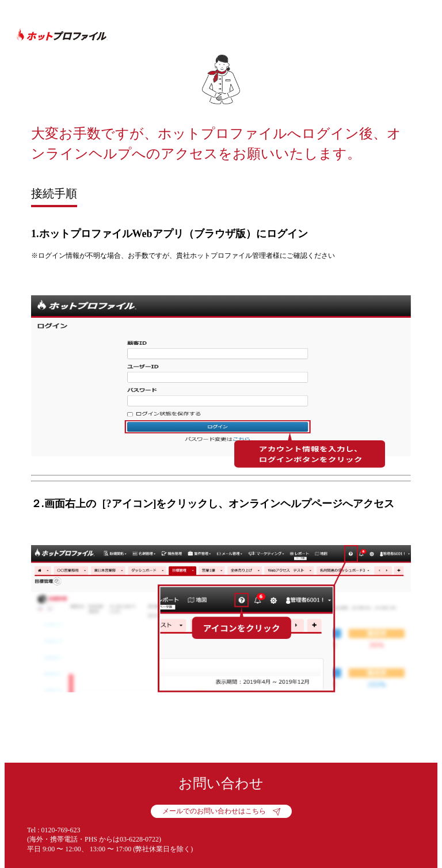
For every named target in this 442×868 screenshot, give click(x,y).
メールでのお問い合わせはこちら (214, 811)
